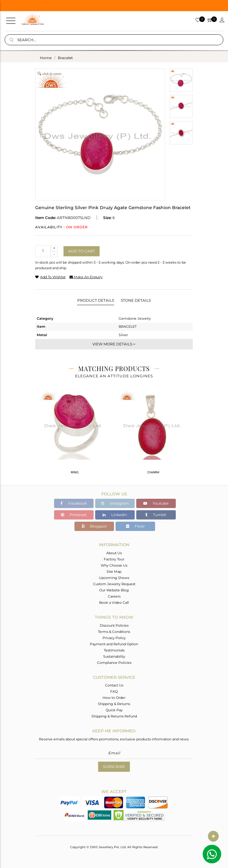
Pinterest (74, 515)
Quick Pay (114, 710)
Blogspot (94, 526)
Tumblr (156, 515)
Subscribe (114, 767)
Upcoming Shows (114, 578)
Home (46, 58)
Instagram (115, 503)
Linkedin (115, 515)
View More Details (114, 344)
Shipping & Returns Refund (114, 716)
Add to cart (82, 251)
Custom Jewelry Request (114, 584)
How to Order (114, 698)
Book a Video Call (114, 603)
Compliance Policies (114, 663)
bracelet (65, 58)
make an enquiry (86, 277)
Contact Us (114, 685)
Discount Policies (114, 625)
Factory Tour (114, 559)
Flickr (135, 526)
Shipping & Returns (114, 704)
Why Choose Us (114, 565)
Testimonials (114, 650)
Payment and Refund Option (114, 644)
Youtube (156, 503)
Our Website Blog (114, 590)
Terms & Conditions (114, 632)
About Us (114, 553)
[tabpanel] (75, 435)
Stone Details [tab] (136, 300)
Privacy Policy (114, 638)
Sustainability (114, 656)
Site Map (114, 572)
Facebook (74, 503)
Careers (114, 596)
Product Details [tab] (96, 300)
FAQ (114, 691)
